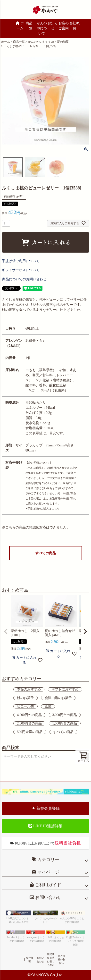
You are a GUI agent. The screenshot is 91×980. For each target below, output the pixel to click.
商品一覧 (31, 26)
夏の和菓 (63, 42)
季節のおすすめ (29, 689)
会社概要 (74, 26)
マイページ (48, 872)
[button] (6, 631)
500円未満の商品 (30, 732)
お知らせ (53, 26)
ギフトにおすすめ (65, 689)
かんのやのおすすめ (41, 42)
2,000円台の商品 (29, 723)
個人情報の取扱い (61, 959)
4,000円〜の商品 (29, 715)
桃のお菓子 (25, 698)
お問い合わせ (48, 897)
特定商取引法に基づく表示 (51, 960)
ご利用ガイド (47, 885)
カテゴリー (48, 860)
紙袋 (48, 706)
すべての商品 (46, 553)
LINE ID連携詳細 (45, 826)
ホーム (20, 26)
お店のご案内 (64, 26)
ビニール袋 (25, 706)
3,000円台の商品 (65, 715)
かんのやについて (42, 28)
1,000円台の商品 (65, 723)
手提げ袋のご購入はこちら (42, 509)
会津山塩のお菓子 (58, 698)
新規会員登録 (46, 808)
